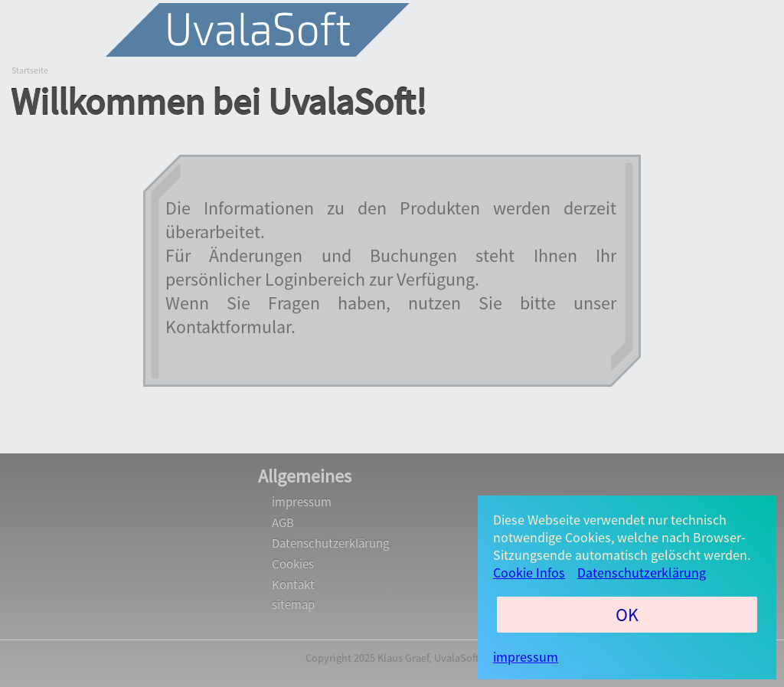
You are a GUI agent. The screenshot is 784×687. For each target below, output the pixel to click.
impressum (302, 502)
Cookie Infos (529, 572)
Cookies (293, 564)
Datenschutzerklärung (330, 543)
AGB (283, 523)
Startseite (30, 70)
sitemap (293, 605)
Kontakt (293, 585)
